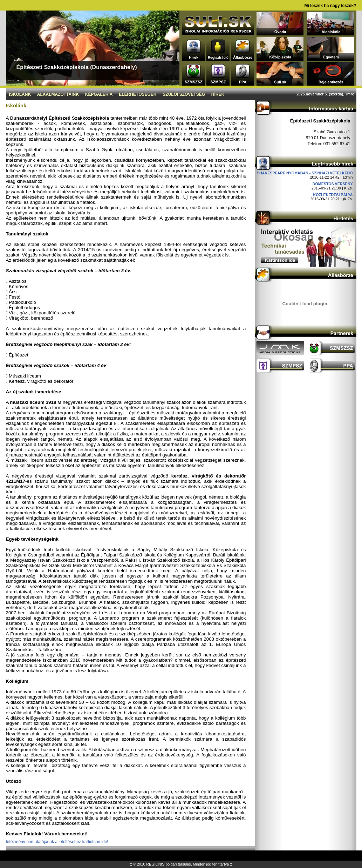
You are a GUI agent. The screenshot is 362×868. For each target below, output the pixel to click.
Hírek (218, 94)
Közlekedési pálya (333, 195)
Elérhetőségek (138, 94)
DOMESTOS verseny (333, 184)
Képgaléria (99, 94)
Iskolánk (20, 94)
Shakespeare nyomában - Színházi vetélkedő (305, 173)
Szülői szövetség (184, 94)
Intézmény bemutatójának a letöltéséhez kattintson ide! (57, 842)
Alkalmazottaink (58, 94)
